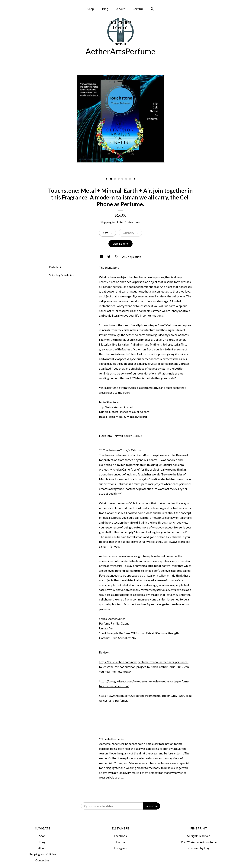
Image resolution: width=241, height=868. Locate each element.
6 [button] (130, 179)
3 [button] (119, 179)
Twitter (120, 842)
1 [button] (111, 179)
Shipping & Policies (61, 275)
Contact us (42, 860)
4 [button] (122, 179)
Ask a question (132, 257)
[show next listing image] (134, 179)
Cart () (138, 9)
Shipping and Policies (42, 854)
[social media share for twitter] (109, 257)
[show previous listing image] (107, 179)
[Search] (152, 9)
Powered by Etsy (199, 848)
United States (124, 222)
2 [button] (115, 179)
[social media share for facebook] (102, 257)
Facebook (120, 836)
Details (55, 267)
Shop (91, 9)
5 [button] (126, 179)
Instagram (120, 848)
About (120, 9)
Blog (105, 9)
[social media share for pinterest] (117, 257)
